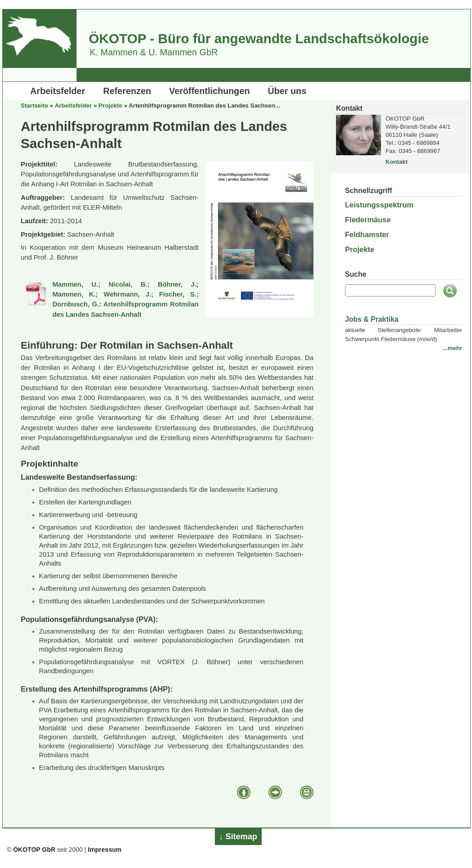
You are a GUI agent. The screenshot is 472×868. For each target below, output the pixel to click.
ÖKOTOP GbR (34, 850)
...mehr (452, 348)
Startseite (34, 106)
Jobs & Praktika (372, 319)
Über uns (287, 91)
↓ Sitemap (238, 837)
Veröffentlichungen (210, 91)
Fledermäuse (368, 220)
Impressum (105, 850)
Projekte (111, 106)
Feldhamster (367, 234)
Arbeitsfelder (58, 91)
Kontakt (397, 162)
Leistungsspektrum (379, 205)
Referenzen (127, 91)
